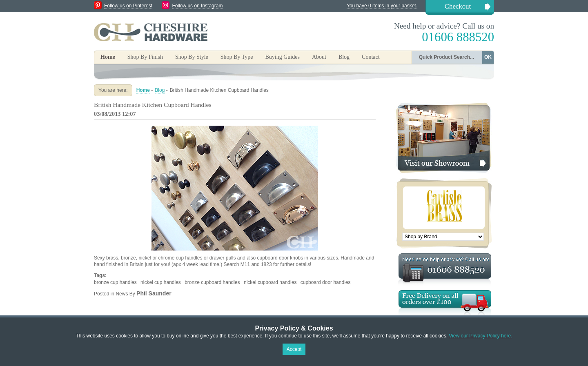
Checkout (458, 6)
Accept (294, 349)
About (319, 57)
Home (108, 57)
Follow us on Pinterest (128, 6)
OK (488, 57)
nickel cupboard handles (270, 282)
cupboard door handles (326, 282)
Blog (344, 57)
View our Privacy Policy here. (480, 336)
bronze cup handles (115, 282)
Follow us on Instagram (197, 6)
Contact (371, 57)
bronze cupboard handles (212, 282)
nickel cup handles (161, 282)
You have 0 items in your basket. (382, 6)
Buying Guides (282, 57)
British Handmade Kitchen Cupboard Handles (153, 105)
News (122, 294)
